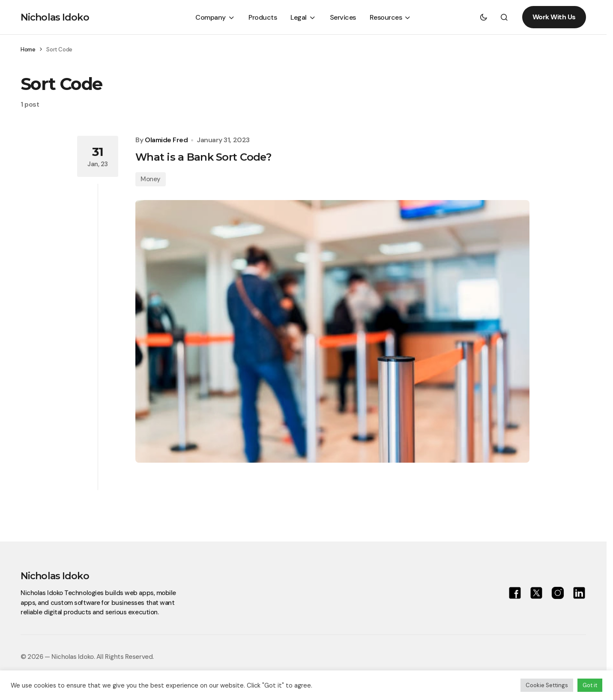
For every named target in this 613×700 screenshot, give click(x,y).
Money (151, 179)
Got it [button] (590, 685)
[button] (484, 17)
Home (28, 49)
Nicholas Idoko (55, 17)
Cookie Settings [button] (547, 685)
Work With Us (554, 17)
